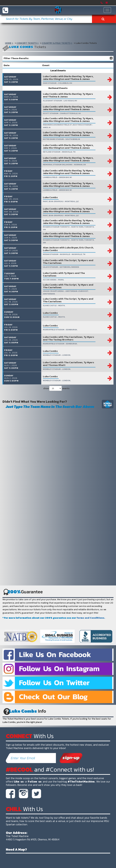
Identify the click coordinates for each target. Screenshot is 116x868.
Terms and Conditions (90, 645)
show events (56, 416)
